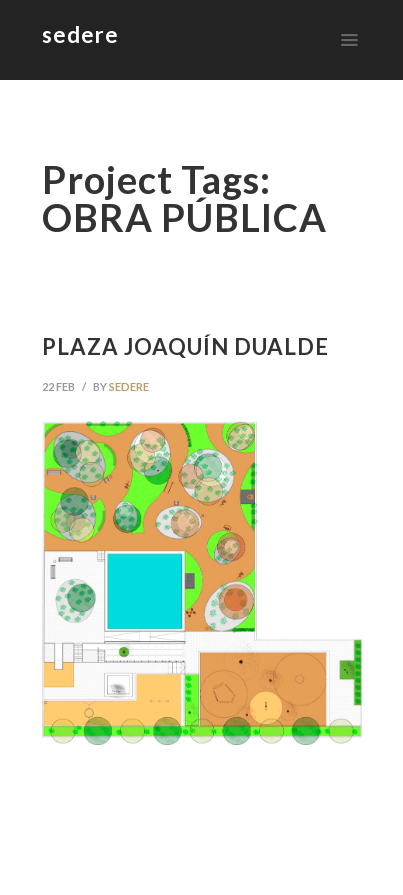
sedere (129, 386)
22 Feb (58, 386)
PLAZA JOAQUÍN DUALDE (185, 346)
